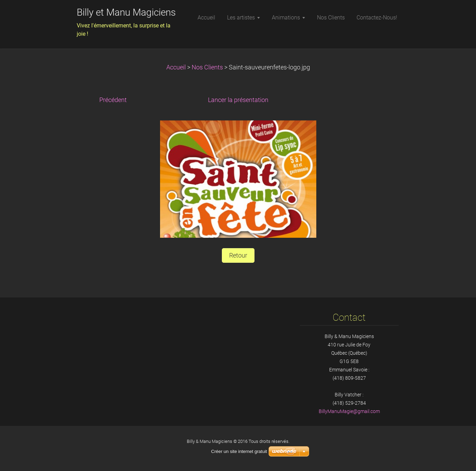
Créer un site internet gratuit (239, 451)
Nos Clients (207, 67)
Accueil (176, 67)
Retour (238, 255)
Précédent (113, 100)
